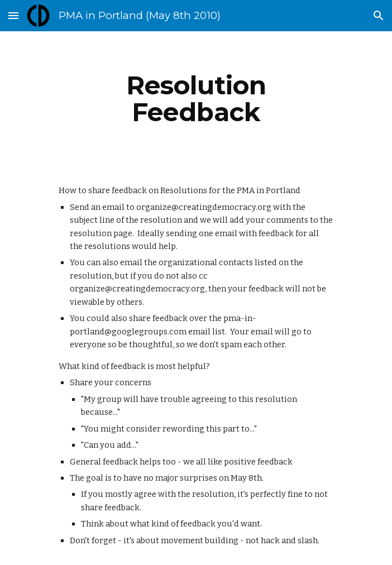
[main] (196, 99)
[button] (13, 15)
